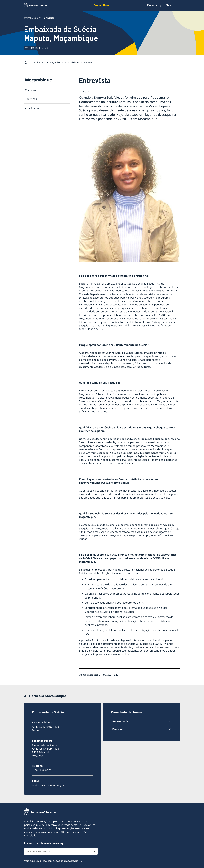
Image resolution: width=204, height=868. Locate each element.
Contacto (30, 90)
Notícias (88, 62)
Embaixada (40, 62)
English (38, 18)
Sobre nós (31, 99)
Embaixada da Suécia (61, 34)
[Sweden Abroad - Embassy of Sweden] (38, 5)
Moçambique (56, 62)
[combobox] (61, 851)
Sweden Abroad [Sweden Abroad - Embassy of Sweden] (102, 5)
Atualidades (73, 62)
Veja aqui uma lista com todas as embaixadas (51, 861)
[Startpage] (27, 62)
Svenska (28, 18)
